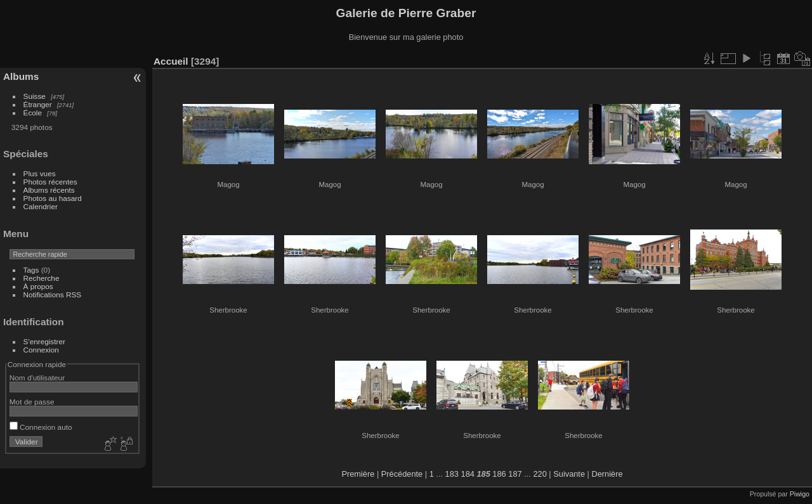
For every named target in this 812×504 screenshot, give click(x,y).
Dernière (607, 474)
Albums (21, 76)
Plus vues (40, 173)
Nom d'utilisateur (37, 378)
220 (540, 474)
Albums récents (49, 190)
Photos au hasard (53, 198)
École (33, 113)
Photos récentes (50, 182)
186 (499, 474)
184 (468, 474)
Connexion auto (41, 427)
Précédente (402, 474)
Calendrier (41, 206)
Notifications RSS (53, 294)
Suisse (35, 96)
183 (452, 474)
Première (358, 474)
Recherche (42, 278)
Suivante (569, 474)
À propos (38, 286)
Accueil (171, 61)
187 (515, 474)
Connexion (41, 350)
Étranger (38, 104)
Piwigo (800, 494)
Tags (31, 270)
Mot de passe (32, 402)
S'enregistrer (44, 341)
